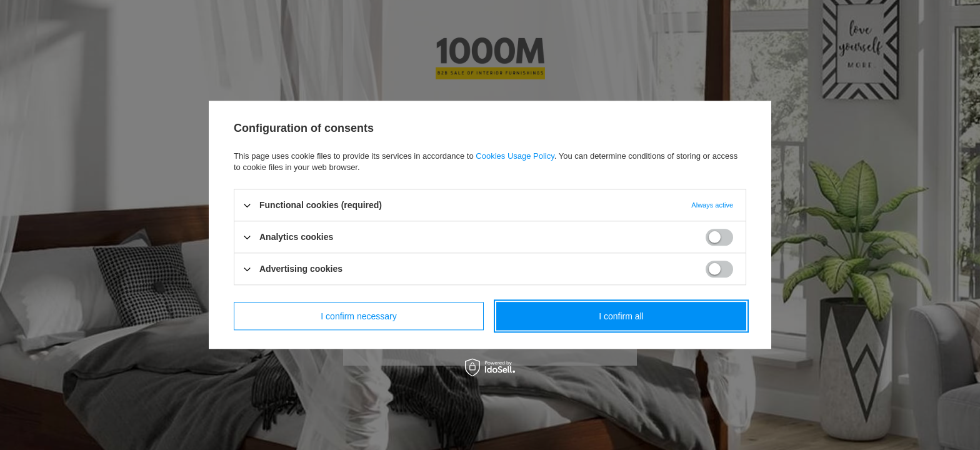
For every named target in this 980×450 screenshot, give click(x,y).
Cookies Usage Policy (515, 156)
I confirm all (621, 316)
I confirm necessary (358, 316)
